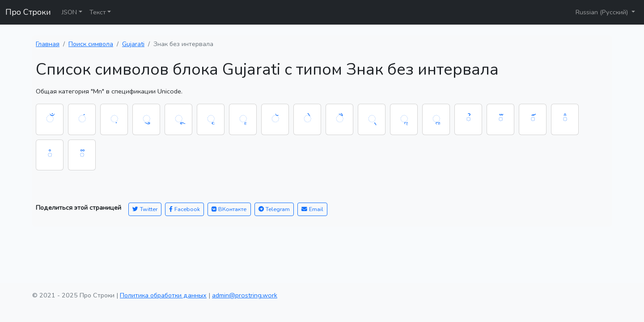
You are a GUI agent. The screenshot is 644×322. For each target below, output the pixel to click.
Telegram (274, 209)
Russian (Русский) (603, 12)
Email (312, 209)
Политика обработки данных (163, 295)
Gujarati (133, 44)
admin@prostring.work (245, 295)
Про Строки (28, 12)
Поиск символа (91, 44)
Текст (98, 12)
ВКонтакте (229, 209)
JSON (69, 12)
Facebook (184, 209)
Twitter (145, 209)
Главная (48, 44)
